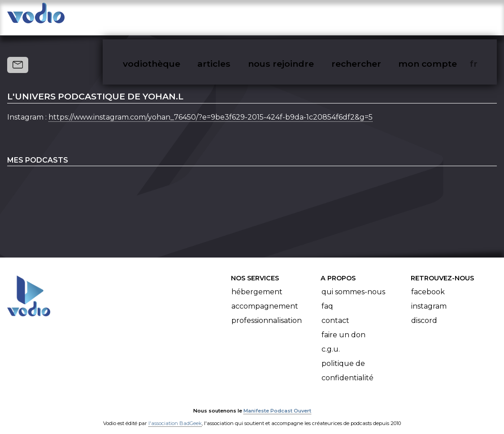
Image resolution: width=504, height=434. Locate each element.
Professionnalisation (267, 312)
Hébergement (257, 283)
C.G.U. (331, 340)
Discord (424, 312)
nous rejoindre (299, 16)
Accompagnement (265, 297)
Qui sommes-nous (353, 283)
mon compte (442, 16)
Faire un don (343, 326)
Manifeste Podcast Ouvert (277, 402)
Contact (335, 312)
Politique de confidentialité (348, 362)
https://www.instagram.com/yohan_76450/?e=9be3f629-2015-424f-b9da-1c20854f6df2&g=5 (211, 108)
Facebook (428, 283)
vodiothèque (173, 16)
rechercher (372, 16)
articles (234, 16)
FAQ (327, 297)
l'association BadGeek (175, 414)
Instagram (429, 297)
